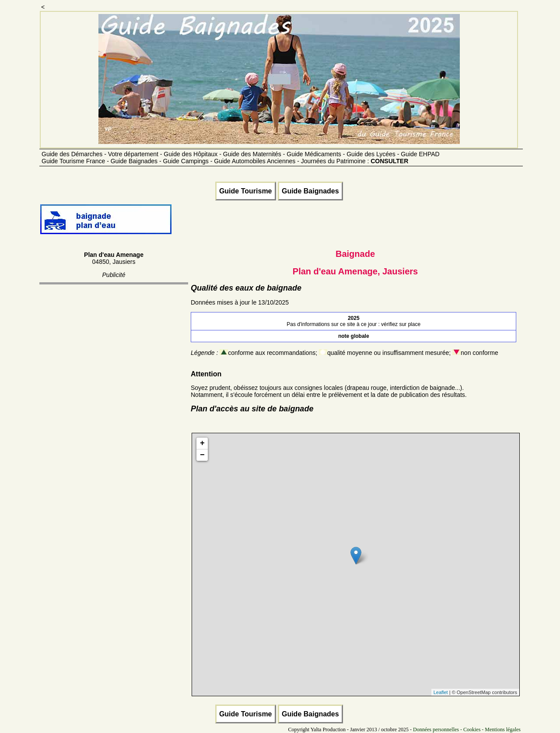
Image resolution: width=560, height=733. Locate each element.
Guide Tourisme (246, 191)
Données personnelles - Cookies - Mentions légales (467, 729)
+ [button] (202, 443)
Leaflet (441, 692)
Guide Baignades (310, 191)
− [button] (202, 455)
